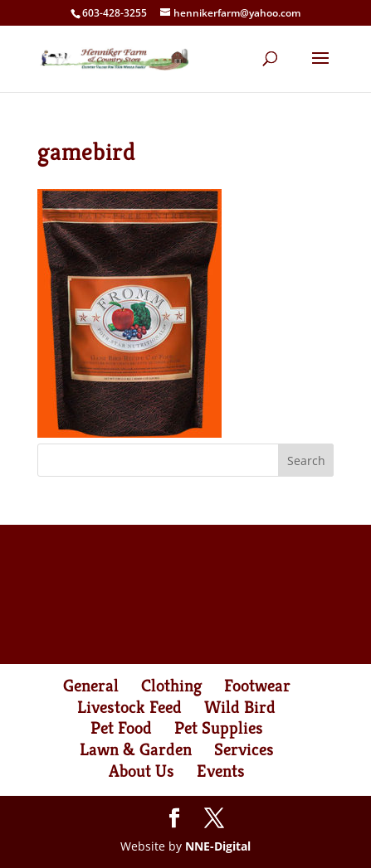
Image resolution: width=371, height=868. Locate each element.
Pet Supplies (219, 728)
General (91, 686)
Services (244, 749)
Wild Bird (240, 707)
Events (221, 771)
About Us (142, 771)
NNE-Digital (218, 846)
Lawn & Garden (136, 749)
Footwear (257, 686)
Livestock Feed (129, 707)
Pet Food (121, 728)
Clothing (171, 686)
